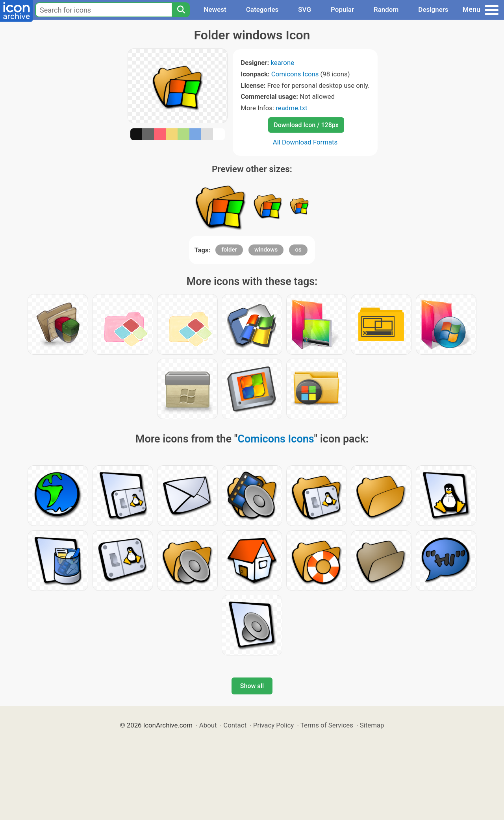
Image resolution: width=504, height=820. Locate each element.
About (208, 725)
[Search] (181, 10)
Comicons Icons (295, 74)
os (298, 250)
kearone (282, 63)
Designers (433, 9)
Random (386, 9)
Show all (252, 686)
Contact (235, 725)
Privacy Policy (273, 725)
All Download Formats (305, 142)
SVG (305, 9)
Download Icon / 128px (306, 125)
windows (266, 250)
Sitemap (372, 725)
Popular (342, 9)
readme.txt (291, 108)
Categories (262, 9)
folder (229, 250)
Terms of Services (327, 725)
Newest (215, 9)
